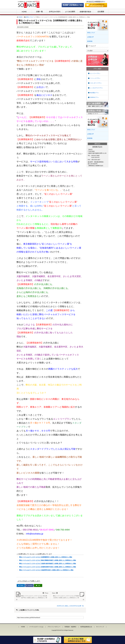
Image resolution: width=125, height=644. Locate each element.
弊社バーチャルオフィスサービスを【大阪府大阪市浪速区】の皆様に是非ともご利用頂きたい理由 (48, 563)
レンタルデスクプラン (97, 88)
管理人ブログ (30, 17)
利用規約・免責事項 (70, 627)
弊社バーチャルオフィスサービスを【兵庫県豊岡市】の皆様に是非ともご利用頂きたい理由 (46, 557)
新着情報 (90, 41)
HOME (20, 17)
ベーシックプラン (95, 78)
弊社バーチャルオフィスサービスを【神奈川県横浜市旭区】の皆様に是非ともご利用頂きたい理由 (48, 560)
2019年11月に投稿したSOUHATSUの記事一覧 (70, 606)
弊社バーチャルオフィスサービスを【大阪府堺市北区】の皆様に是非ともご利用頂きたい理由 (46, 570)
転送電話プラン (95, 93)
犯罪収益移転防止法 (86, 627)
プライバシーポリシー (54, 627)
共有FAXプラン (94, 97)
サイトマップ (100, 627)
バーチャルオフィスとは (36, 627)
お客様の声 (90, 37)
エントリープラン (95, 73)
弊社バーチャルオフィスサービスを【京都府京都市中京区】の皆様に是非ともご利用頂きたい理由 (48, 567)
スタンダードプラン (96, 83)
